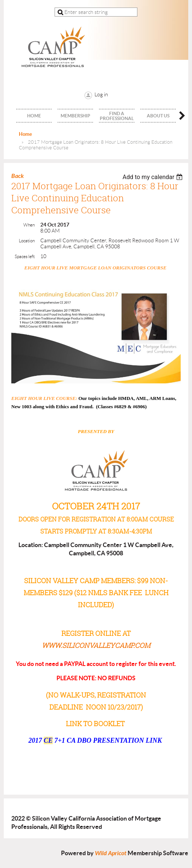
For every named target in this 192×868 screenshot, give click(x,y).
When (29, 225)
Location (27, 241)
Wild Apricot (111, 853)
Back (18, 176)
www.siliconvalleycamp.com (96, 645)
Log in (101, 94)
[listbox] (153, 177)
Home (25, 134)
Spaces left (25, 256)
